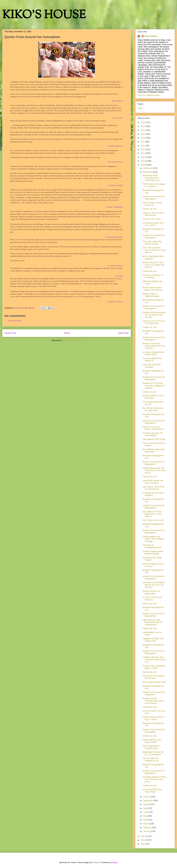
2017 (143, 130)
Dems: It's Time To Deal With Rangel (153, 214)
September (148, 801)
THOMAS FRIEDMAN (114, 237)
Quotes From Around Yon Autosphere (154, 693)
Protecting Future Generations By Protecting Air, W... (152, 178)
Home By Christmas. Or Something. (153, 276)
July (145, 808)
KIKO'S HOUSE (44, 15)
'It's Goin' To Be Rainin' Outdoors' (153, 599)
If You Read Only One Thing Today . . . (152, 791)
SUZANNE (119, 276)
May (145, 816)
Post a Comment (15, 321)
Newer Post (10, 333)
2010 (143, 157)
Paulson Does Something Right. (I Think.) (154, 667)
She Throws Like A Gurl (153, 520)
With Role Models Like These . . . (152, 282)
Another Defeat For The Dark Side (153, 397)
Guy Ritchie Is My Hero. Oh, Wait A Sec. (153, 409)
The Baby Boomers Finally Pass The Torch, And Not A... (154, 779)
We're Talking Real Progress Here (151, 747)
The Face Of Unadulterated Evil (152, 546)
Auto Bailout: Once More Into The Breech (153, 488)
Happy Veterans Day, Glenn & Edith (152, 741)
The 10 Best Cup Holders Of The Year (154, 677)
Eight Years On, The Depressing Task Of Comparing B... (152, 622)
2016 (143, 134)
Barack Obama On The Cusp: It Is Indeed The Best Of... (153, 265)
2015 (143, 138)
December (148, 168)
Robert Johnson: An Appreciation (151, 592)
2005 (143, 844)
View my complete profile (149, 95)
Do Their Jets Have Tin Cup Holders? (153, 434)
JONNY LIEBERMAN (115, 207)
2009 (143, 161)
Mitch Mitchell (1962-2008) (154, 682)
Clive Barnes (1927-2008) (154, 439)
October (147, 797)
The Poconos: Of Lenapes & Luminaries (154, 185)
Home (67, 333)
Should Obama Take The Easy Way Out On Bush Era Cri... (154, 471)
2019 (143, 122)
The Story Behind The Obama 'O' (152, 360)
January (147, 831)
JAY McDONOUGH (115, 162)
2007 (143, 836)
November (148, 172)
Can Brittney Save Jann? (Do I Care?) (154, 224)
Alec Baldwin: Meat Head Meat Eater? (154, 451)
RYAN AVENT (118, 118)
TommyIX (96, 862)
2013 (143, 146)
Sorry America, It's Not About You (152, 204)
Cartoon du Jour (150, 209)
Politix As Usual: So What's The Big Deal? (153, 428)
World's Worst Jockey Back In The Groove (152, 289)
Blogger (114, 862)
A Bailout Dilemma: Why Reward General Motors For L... (154, 660)
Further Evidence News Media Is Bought (153, 553)
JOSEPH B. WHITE (116, 185)
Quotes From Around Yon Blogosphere (154, 198)
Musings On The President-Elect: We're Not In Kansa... (153, 701)
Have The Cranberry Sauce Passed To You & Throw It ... (154, 250)
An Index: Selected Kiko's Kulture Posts (154, 353)
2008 (143, 165)
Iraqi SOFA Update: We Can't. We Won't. (153, 482)
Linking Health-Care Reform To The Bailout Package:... (153, 539)
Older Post (123, 333)
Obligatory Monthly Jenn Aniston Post (153, 640)
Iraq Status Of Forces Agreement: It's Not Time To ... (152, 514)
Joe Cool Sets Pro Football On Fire (151, 759)
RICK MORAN (117, 101)
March (146, 824)
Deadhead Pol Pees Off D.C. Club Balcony (153, 753)
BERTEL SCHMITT (116, 302)
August (146, 804)
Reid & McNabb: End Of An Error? (153, 565)
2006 (143, 840)
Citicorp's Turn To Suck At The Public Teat (154, 322)
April (145, 820)
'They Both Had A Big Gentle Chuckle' (152, 243)
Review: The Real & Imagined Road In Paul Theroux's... (154, 346)
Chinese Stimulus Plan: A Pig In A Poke (154, 718)
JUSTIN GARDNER (116, 266)
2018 (143, 126)
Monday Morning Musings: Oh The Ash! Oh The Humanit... (154, 315)
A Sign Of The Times (152, 219)
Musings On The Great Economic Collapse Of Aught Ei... (153, 386)
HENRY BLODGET (116, 146)
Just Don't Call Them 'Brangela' (152, 366)
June (145, 812)
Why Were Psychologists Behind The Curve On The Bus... (154, 585)
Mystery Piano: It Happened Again (151, 295)
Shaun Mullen (151, 36)
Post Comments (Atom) (72, 340)
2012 (143, 149)
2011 (143, 153)
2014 (143, 142)
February (147, 827)
